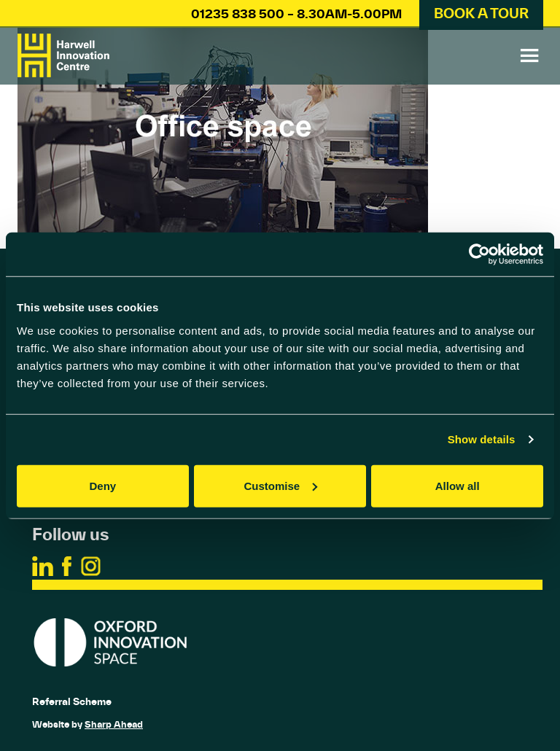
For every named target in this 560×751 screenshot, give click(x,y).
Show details (482, 439)
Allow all (458, 485)
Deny (102, 485)
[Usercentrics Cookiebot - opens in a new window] (479, 254)
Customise (280, 485)
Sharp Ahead (114, 724)
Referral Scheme (72, 701)
